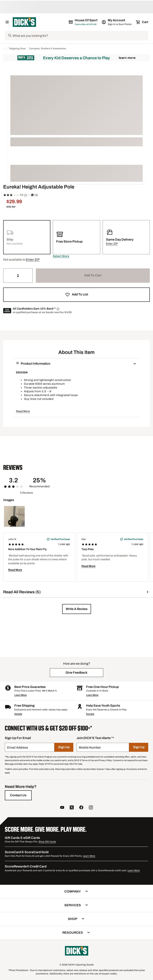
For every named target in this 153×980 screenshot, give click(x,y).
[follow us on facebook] (81, 808)
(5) (26, 195)
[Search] (80, 36)
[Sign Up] (64, 747)
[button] (61, 256)
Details (18, 714)
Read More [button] (23, 411)
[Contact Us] (18, 795)
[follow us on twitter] (72, 808)
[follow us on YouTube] (62, 808)
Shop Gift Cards (47, 842)
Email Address (18, 747)
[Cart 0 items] (142, 22)
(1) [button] (34, 195)
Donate (90, 714)
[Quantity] (18, 276)
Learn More (127, 58)
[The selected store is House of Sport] (83, 22)
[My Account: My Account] (117, 22)
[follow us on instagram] (91, 808)
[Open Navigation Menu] (7, 22)
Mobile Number (90, 747)
